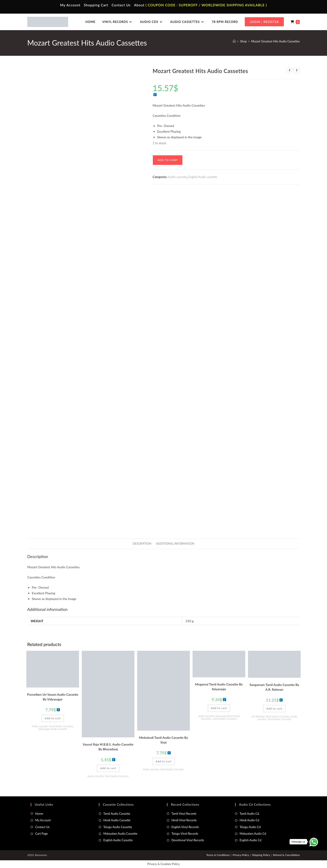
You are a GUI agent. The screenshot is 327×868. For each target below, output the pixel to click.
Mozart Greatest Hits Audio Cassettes (275, 41)
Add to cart (168, 160)
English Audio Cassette (118, 840)
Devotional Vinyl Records (188, 840)
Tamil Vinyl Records (184, 814)
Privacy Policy (241, 855)
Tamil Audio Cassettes (61, 726)
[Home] (234, 41)
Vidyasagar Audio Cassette (53, 729)
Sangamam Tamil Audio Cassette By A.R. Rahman (274, 687)
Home (39, 814)
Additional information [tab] (175, 544)
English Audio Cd (250, 840)
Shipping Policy (261, 855)
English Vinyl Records (185, 827)
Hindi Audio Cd (249, 820)
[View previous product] (290, 70)
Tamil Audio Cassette (117, 814)
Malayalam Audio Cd (253, 834)
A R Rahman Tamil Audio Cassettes (270, 716)
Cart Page (41, 834)
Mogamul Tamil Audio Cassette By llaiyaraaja (219, 687)
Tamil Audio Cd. (250, 814)
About (139, 5)
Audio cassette (177, 177)
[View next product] (297, 70)
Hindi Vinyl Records (184, 820)
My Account (70, 5)
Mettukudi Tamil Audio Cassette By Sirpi (163, 740)
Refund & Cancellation (286, 855)
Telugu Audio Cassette (118, 827)
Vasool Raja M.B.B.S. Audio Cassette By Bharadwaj (108, 747)
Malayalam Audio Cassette (120, 834)
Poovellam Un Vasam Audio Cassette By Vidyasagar (53, 697)
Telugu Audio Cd (250, 827)
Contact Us (121, 5)
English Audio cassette (203, 177)
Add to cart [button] (53, 718)
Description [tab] (142, 544)
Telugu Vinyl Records (185, 834)
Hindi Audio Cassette (117, 820)
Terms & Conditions (218, 855)
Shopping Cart (96, 5)
